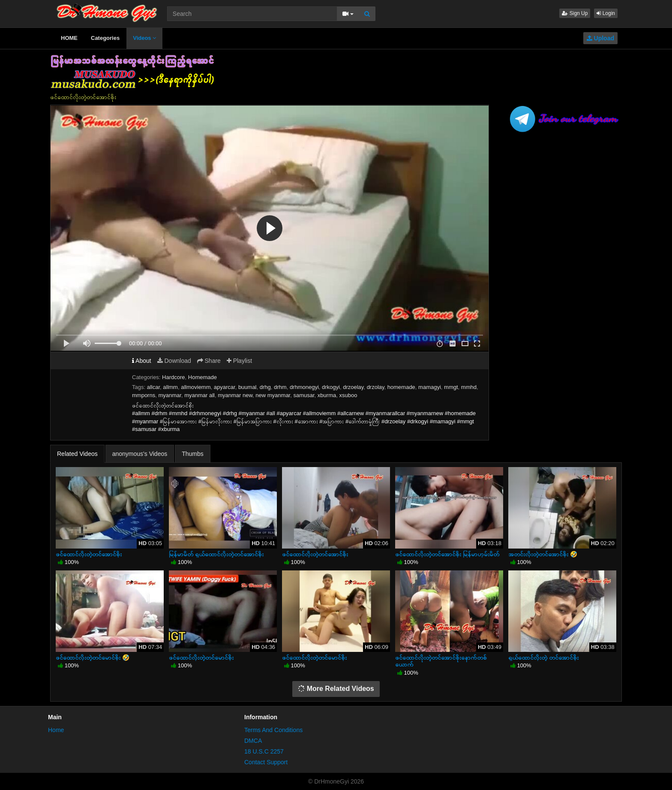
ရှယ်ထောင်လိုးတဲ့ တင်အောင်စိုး (543, 657)
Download (174, 361)
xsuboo (348, 395)
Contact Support (266, 762)
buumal (247, 387)
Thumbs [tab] (193, 454)
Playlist (239, 361)
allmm (170, 387)
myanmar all (199, 395)
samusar (304, 395)
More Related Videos (336, 689)
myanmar (169, 395)
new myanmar (273, 395)
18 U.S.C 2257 (264, 751)
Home (56, 730)
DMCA (253, 741)
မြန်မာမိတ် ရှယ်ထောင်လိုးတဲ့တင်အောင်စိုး (216, 554)
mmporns (144, 395)
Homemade (202, 377)
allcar (153, 387)
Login (606, 13)
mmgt (451, 387)
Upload (600, 38)
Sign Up (575, 13)
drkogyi (331, 387)
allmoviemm (196, 387)
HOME (69, 38)
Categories (105, 38)
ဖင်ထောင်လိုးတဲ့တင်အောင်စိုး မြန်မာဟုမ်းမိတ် (447, 554)
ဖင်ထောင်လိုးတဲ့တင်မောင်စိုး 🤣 (93, 657)
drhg (265, 387)
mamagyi (430, 387)
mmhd (469, 387)
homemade (401, 387)
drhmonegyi (304, 387)
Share (209, 361)
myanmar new (235, 395)
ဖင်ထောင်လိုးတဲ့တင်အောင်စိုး (89, 554)
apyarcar (225, 387)
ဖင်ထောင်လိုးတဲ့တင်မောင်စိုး (201, 657)
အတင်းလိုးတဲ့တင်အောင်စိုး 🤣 (543, 554)
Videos (144, 38)
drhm (280, 387)
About (142, 361)
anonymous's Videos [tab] (140, 454)
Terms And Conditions (273, 730)
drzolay (376, 387)
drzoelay (353, 387)
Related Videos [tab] (77, 454)
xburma (327, 395)
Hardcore (173, 377)
